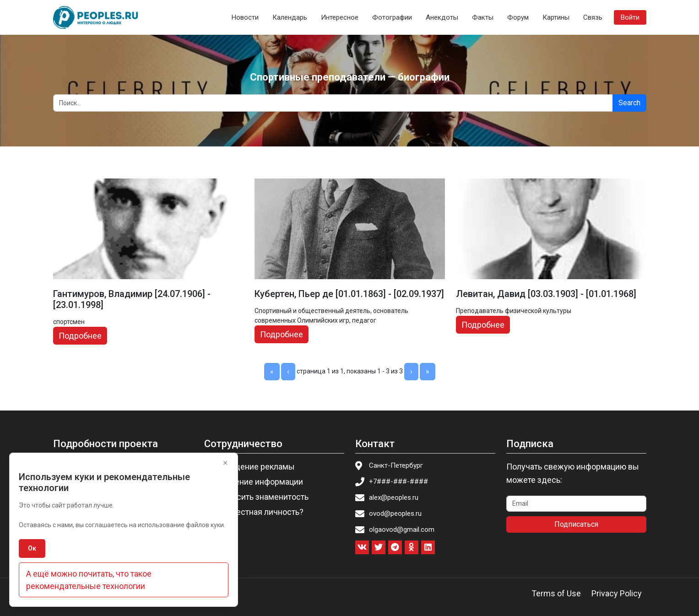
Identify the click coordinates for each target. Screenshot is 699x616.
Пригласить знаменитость (259, 497)
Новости (245, 17)
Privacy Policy (617, 593)
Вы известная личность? (257, 512)
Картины (556, 17)
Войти (630, 17)
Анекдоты (442, 17)
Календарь (290, 17)
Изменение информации (256, 482)
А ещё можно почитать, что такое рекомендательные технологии (89, 580)
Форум (518, 17)
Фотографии (392, 17)
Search (629, 103)
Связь (593, 17)
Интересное (340, 17)
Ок (32, 548)
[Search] (333, 103)
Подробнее (80, 336)
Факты (483, 17)
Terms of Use (556, 593)
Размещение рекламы (252, 467)
